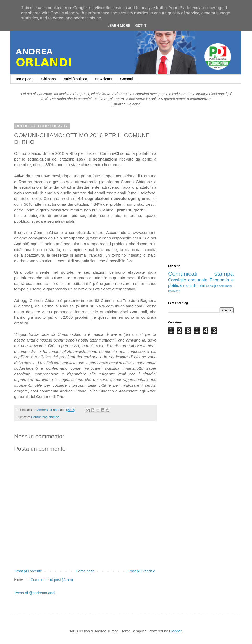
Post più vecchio (142, 571)
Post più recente (29, 571)
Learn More (119, 26)
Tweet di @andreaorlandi (35, 593)
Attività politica (75, 79)
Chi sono (48, 79)
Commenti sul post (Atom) (52, 580)
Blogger (175, 631)
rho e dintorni (194, 286)
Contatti (127, 79)
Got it (141, 26)
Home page (24, 79)
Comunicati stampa (45, 417)
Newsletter (104, 79)
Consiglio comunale (188, 280)
